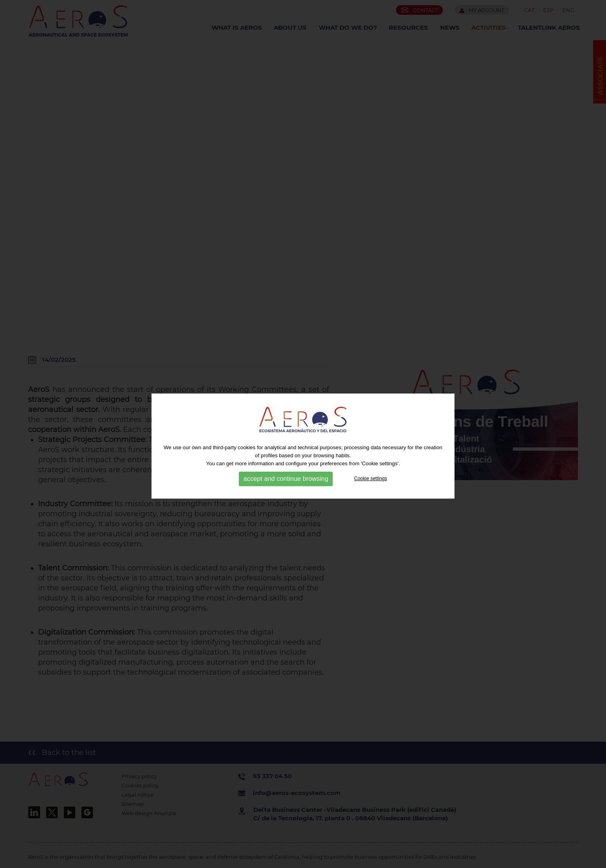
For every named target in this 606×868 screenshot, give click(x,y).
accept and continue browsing (286, 483)
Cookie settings (371, 483)
